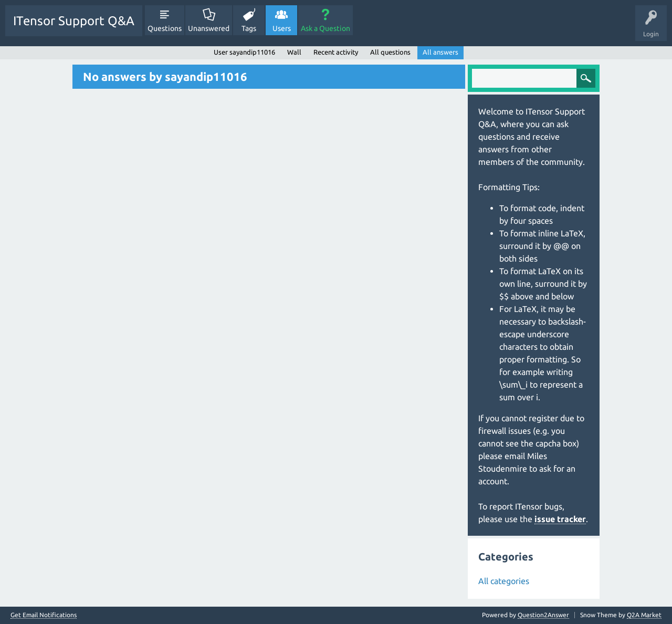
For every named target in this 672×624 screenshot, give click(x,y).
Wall (294, 52)
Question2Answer (543, 615)
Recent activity (336, 52)
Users (282, 28)
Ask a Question (325, 28)
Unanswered (209, 28)
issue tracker (560, 519)
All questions (390, 52)
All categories (504, 581)
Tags (249, 28)
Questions (165, 28)
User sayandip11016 (244, 52)
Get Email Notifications (44, 615)
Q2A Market (644, 615)
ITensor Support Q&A (74, 21)
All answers (440, 52)
